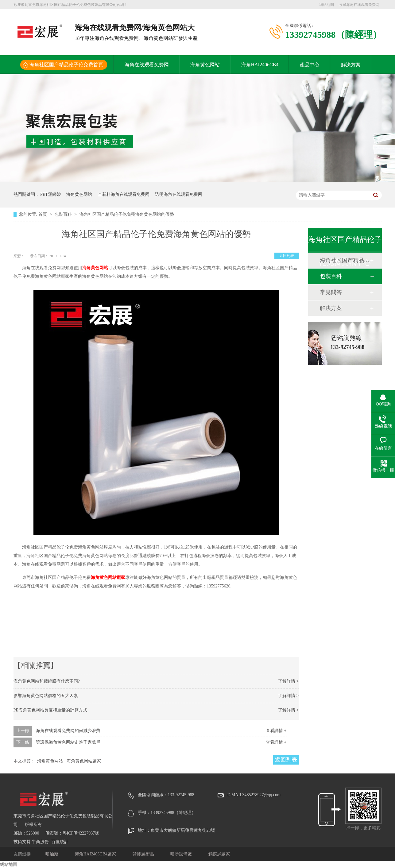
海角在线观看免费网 (147, 65)
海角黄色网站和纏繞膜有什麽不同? (47, 681)
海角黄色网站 (205, 65)
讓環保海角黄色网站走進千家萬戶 (68, 742)
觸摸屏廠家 (219, 854)
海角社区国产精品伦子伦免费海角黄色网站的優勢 (127, 214)
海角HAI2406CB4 (260, 65)
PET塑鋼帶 (50, 194)
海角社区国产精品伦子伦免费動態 (345, 260)
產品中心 (310, 65)
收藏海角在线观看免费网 (359, 5)
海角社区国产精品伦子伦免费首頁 (66, 65)
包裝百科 (64, 214)
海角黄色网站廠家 (108, 577)
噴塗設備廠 (182, 854)
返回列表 (287, 256)
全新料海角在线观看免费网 (124, 194)
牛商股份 (40, 842)
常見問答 (331, 292)
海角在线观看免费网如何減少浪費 (68, 731)
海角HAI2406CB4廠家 (96, 854)
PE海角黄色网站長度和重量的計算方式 (50, 710)
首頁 (43, 214)
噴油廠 (52, 854)
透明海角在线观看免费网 (179, 194)
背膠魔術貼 (144, 854)
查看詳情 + (276, 731)
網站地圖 (327, 5)
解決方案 (351, 65)
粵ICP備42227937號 (81, 833)
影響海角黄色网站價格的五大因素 (46, 696)
